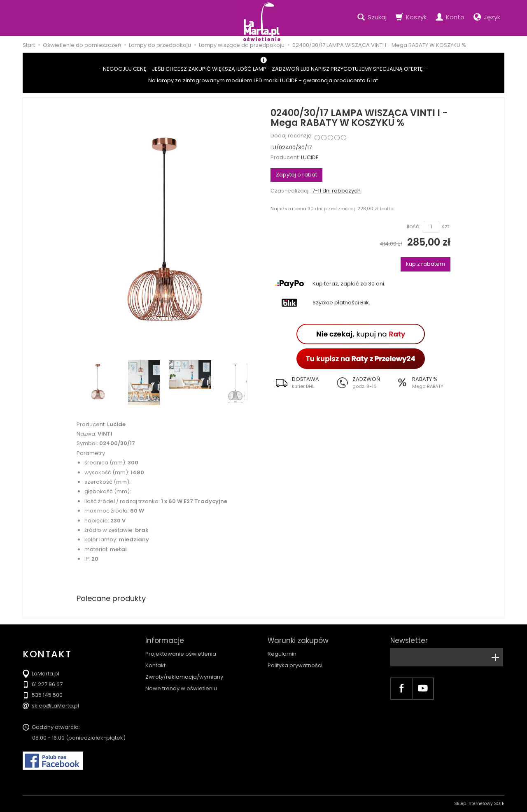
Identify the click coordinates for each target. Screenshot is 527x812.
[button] (301, 383)
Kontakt (155, 665)
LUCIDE (310, 157)
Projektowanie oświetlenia (181, 654)
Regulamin (282, 654)
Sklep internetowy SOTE (479, 804)
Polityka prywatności (295, 665)
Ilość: (414, 227)
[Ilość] (431, 227)
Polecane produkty (111, 598)
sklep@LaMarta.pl (55, 706)
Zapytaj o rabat (296, 175)
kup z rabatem (426, 264)
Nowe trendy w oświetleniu (181, 688)
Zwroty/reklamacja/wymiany (184, 677)
